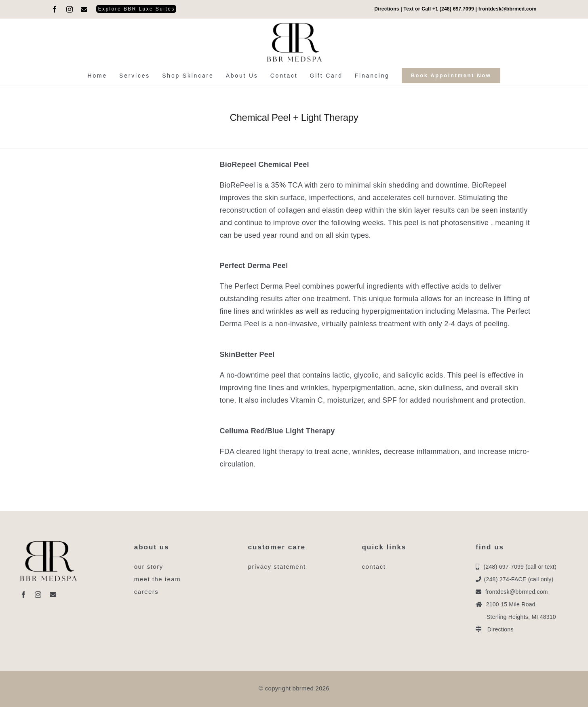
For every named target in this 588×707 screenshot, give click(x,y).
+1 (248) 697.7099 (453, 9)
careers (146, 592)
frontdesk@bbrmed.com (508, 9)
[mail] (84, 9)
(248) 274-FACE (505, 579)
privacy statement (277, 567)
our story (149, 567)
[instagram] (70, 9)
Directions (387, 9)
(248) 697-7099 (504, 567)
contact (374, 567)
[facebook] (55, 9)
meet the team (157, 579)
